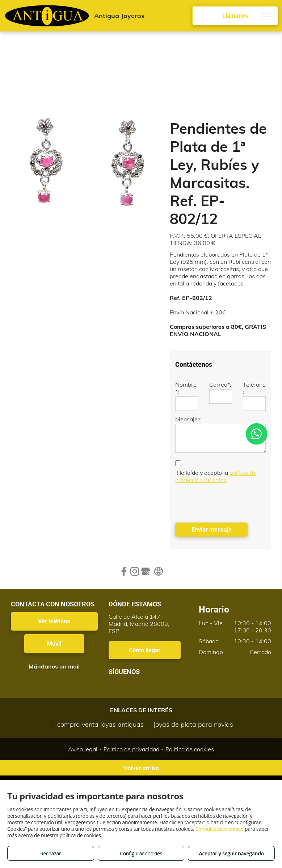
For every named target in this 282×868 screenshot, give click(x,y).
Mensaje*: (188, 419)
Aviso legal (83, 749)
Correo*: (220, 384)
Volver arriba (141, 768)
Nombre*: (186, 388)
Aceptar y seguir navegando (231, 853)
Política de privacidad (131, 749)
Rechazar (50, 853)
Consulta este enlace (219, 829)
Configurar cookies (141, 853)
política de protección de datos (216, 476)
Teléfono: (254, 388)
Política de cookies (190, 749)
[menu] (266, 16)
